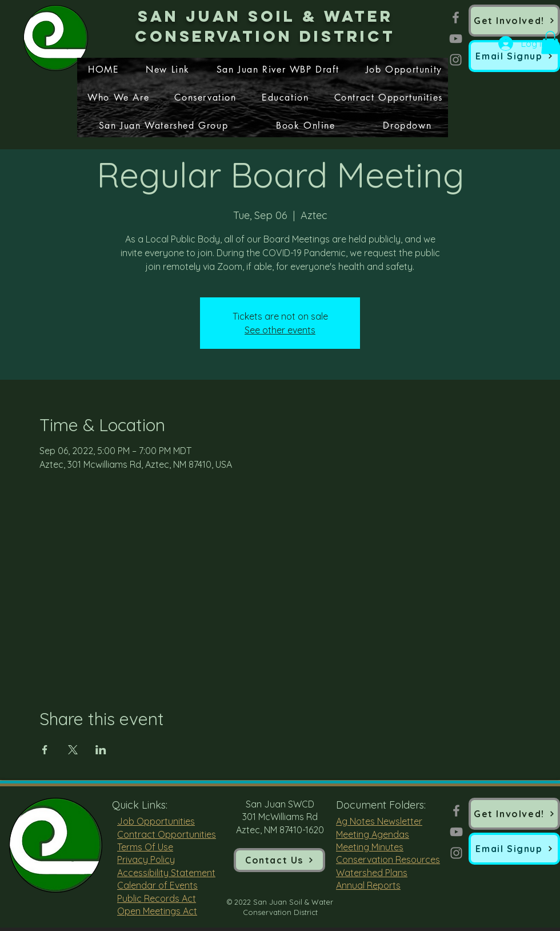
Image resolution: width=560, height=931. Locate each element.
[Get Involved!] (514, 21)
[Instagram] (456, 60)
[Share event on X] (73, 750)
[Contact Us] (279, 860)
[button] (514, 56)
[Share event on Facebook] (45, 750)
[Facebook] (456, 17)
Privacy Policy (146, 860)
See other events (280, 330)
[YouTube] (456, 39)
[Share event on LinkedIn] (101, 750)
